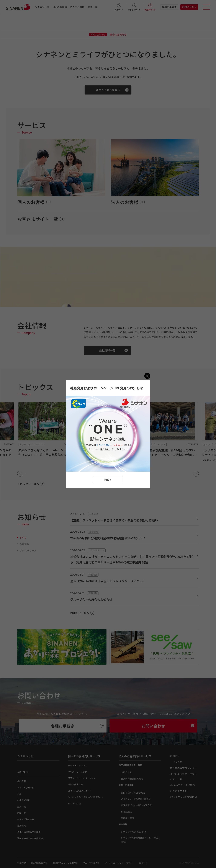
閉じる (108, 480)
